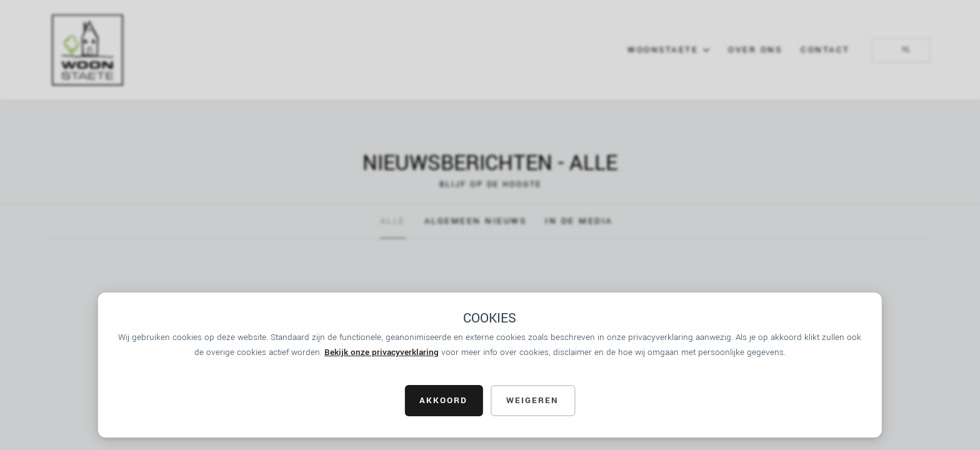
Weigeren (532, 400)
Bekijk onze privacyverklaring (382, 352)
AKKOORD (443, 400)
